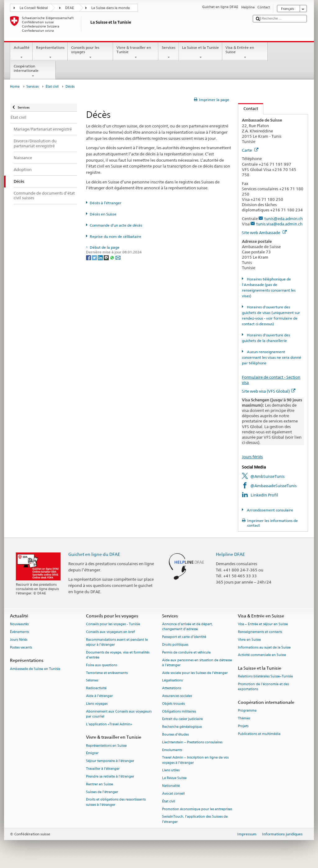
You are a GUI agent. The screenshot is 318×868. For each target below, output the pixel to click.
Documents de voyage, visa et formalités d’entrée (118, 655)
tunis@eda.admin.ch (284, 219)
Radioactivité (96, 688)
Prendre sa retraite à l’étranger (110, 776)
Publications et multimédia (259, 734)
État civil (52, 87)
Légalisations (172, 681)
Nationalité (171, 786)
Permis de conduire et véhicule (186, 652)
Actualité (21, 53)
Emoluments (172, 750)
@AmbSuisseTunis (267, 476)
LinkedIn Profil (264, 495)
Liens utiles (171, 771)
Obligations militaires (179, 711)
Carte (250, 150)
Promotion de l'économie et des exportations (263, 687)
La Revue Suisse (174, 778)
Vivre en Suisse (249, 640)
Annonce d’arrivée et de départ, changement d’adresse (187, 627)
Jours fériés (252, 457)
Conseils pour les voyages (90, 53)
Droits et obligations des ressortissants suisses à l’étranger (116, 802)
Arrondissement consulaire (270, 510)
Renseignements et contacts (260, 632)
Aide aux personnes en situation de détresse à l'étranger (197, 663)
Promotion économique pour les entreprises (197, 809)
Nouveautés (19, 624)
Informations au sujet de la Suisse (264, 647)
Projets (243, 726)
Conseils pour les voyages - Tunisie (113, 624)
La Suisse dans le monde (111, 8)
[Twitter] (95, 257)
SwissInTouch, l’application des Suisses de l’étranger (195, 819)
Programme (247, 711)
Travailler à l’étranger (103, 769)
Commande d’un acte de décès (116, 225)
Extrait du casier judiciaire (182, 719)
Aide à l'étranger (99, 696)
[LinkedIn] (101, 257)
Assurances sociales (177, 696)
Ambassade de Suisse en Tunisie (35, 669)
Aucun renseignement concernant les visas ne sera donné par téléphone (272, 357)
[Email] (118, 257)
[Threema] (107, 257)
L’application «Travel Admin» (109, 724)
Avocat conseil (173, 794)
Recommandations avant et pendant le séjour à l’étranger (117, 642)
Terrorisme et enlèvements (107, 673)
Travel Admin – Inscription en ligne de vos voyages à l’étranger (195, 760)
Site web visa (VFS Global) (269, 391)
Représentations (50, 53)
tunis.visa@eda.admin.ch (279, 224)
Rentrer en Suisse (100, 784)
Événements (19, 632)
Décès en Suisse (103, 214)
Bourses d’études (175, 734)
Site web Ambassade (264, 233)
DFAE (70, 8)
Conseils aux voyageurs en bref (110, 632)
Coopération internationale (33, 71)
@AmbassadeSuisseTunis (273, 486)
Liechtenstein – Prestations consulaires (192, 742)
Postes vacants (21, 647)
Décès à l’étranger (106, 203)
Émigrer (92, 753)
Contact (248, 108)
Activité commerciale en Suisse (262, 655)
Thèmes (244, 719)
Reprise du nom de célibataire (116, 236)
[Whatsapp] (113, 257)
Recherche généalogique (182, 727)
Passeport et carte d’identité (184, 637)
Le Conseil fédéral (34, 8)
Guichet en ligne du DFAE (94, 554)
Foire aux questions (102, 665)
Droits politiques (175, 645)
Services (168, 53)
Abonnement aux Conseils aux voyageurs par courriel (119, 714)
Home (15, 87)
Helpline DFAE (230, 554)
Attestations (172, 688)
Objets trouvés (173, 704)
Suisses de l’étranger (102, 792)
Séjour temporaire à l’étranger (110, 761)
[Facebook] (89, 257)
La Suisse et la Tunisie (201, 53)
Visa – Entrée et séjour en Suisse (263, 624)
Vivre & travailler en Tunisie (136, 53)
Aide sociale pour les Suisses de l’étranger (195, 673)
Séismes (92, 681)
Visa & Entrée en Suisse (245, 53)
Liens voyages (97, 704)
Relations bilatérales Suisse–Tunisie (265, 677)
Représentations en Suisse (106, 746)
